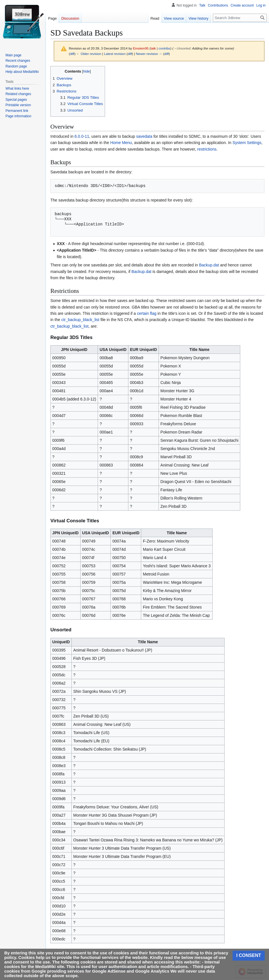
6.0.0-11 (82, 136)
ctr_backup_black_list (80, 320)
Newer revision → (149, 54)
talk (153, 48)
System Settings (247, 143)
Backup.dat (209, 265)
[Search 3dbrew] (240, 18)
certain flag (147, 313)
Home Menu (121, 143)
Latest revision (115, 54)
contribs (164, 48)
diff (72, 54)
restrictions (207, 149)
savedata (144, 136)
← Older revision (89, 54)
